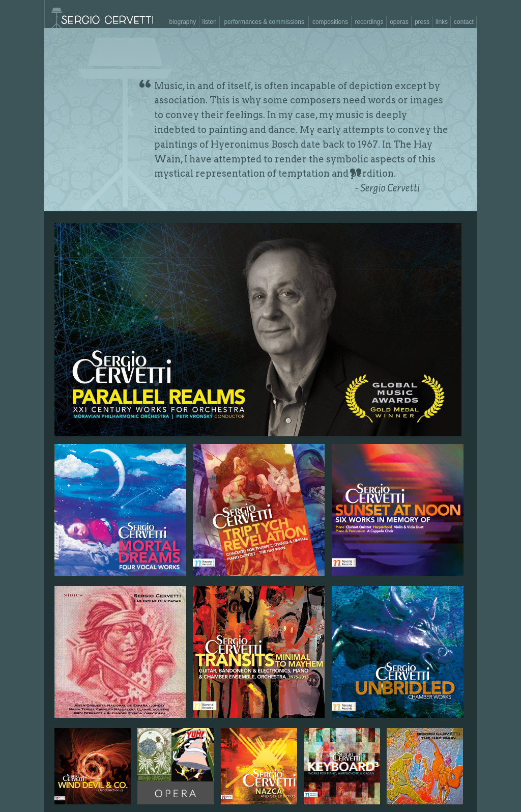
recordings (369, 22)
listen (210, 22)
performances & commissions (264, 22)
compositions (330, 22)
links (442, 22)
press (422, 22)
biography (182, 22)
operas (399, 22)
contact (464, 22)
